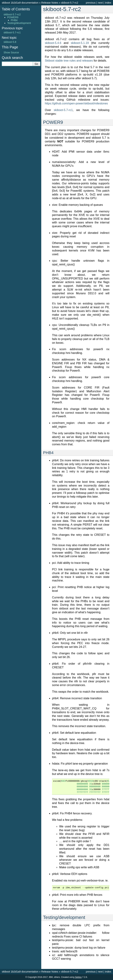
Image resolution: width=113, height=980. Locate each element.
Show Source (11, 52)
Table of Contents (16, 9)
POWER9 (13, 17)
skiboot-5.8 (10, 42)
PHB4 (14, 20)
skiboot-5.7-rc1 (12, 32)
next (100, 3)
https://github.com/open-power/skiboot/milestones (76, 103)
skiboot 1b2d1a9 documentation (20, 3)
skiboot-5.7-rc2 (70, 3)
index (108, 3)
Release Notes (50, 3)
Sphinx (78, 977)
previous (91, 3)
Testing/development (19, 23)
